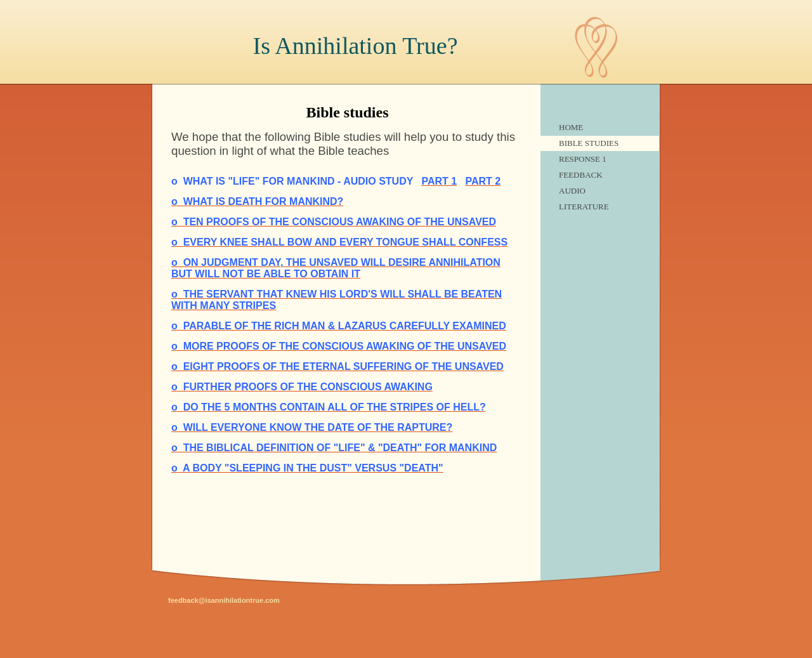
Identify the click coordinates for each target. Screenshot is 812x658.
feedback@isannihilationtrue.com (224, 600)
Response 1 (583, 159)
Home (571, 127)
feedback (581, 175)
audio (572, 191)
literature (584, 207)
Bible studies (589, 143)
